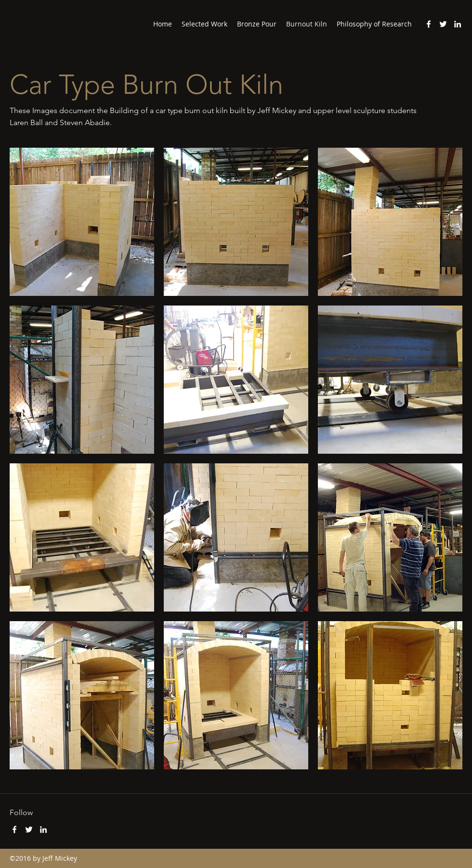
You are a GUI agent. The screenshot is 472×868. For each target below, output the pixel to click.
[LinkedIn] (458, 24)
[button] (82, 222)
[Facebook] (429, 24)
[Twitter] (443, 24)
